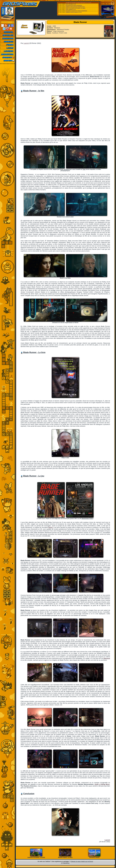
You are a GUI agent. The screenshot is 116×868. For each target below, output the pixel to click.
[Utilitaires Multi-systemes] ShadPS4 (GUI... (76, 7)
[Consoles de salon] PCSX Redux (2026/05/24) (76, 11)
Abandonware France (87, 519)
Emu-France (88, 3)
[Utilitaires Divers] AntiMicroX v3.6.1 (74, 12)
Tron (84, 169)
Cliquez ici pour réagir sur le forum (82, 861)
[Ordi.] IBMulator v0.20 (71, 4)
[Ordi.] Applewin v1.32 (71, 10)
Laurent (26, 43)
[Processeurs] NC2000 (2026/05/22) (74, 5)
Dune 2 (51, 527)
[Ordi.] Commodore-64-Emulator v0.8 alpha (76, 8)
